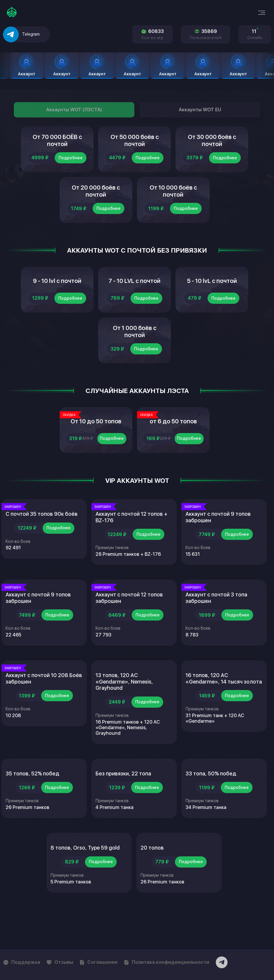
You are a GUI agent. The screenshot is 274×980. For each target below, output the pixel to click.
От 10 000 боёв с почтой (173, 201)
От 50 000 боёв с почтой (135, 144)
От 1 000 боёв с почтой (135, 355)
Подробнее (71, 164)
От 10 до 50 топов (96, 451)
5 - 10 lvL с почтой (212, 297)
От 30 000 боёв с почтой (212, 144)
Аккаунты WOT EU (200, 110)
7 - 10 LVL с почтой (135, 297)
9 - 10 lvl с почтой (57, 297)
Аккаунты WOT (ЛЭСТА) (74, 110)
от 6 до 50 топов (173, 451)
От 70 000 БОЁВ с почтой (57, 144)
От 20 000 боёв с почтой (96, 201)
